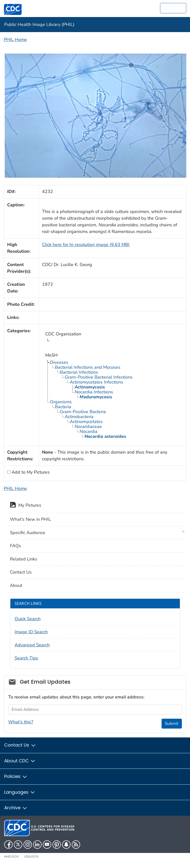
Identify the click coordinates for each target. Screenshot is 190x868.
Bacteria (63, 407)
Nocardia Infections (94, 392)
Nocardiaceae (88, 426)
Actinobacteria (79, 417)
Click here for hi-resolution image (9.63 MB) (86, 245)
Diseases (59, 362)
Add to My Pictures (30, 472)
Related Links (24, 559)
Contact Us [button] (20, 745)
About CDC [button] (20, 761)
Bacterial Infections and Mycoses (88, 367)
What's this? (21, 722)
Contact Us (21, 572)
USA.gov (31, 857)
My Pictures (26, 506)
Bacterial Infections (79, 372)
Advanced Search (32, 645)
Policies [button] (16, 776)
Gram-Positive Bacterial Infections (99, 377)
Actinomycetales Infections (96, 382)
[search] (173, 8)
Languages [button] (20, 792)
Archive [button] (16, 808)
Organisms (61, 402)
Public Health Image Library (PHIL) (39, 24)
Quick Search (28, 619)
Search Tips (26, 658)
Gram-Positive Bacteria (83, 412)
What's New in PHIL (30, 519)
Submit (172, 723)
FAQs (15, 546)
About (16, 585)
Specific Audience (28, 533)
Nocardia (89, 431)
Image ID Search (31, 632)
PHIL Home (15, 39)
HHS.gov (12, 857)
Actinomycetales (86, 422)
